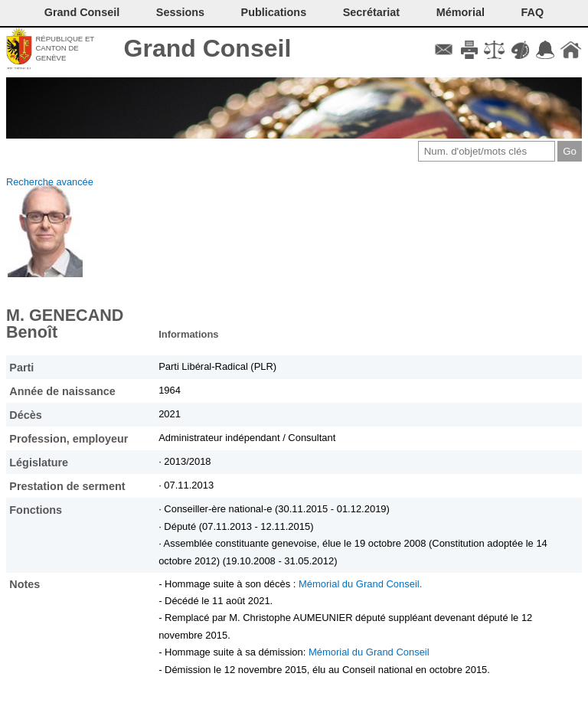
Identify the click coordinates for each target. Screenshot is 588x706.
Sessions (180, 12)
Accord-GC (546, 50)
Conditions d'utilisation (494, 50)
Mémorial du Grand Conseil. (360, 584)
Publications (274, 12)
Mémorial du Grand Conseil (369, 652)
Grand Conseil (208, 48)
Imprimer (469, 50)
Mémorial (461, 12)
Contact (444, 50)
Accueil (571, 50)
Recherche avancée (50, 182)
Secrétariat (371, 12)
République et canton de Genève (65, 48)
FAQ (533, 12)
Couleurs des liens (520, 50)
